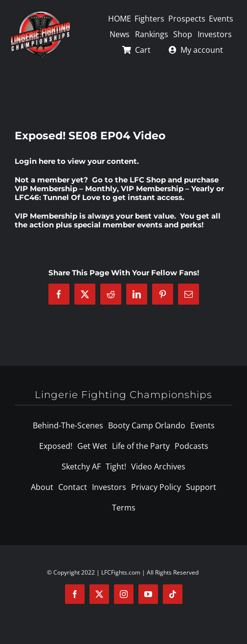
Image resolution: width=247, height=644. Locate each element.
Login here (35, 161)
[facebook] (75, 594)
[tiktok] (173, 594)
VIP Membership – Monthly (66, 189)
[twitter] (99, 594)
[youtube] (148, 594)
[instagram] (124, 594)
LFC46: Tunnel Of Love (57, 197)
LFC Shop (148, 180)
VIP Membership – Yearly (168, 189)
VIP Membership (46, 216)
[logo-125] (40, 13)
